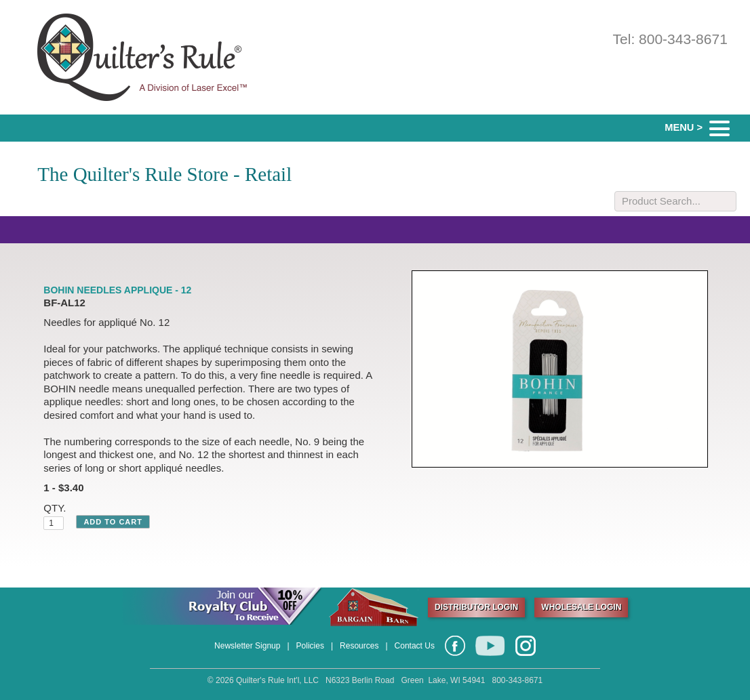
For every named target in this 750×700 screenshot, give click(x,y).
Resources (359, 646)
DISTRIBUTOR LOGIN (476, 607)
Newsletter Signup (247, 646)
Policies (310, 646)
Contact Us (415, 646)
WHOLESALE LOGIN (581, 607)
